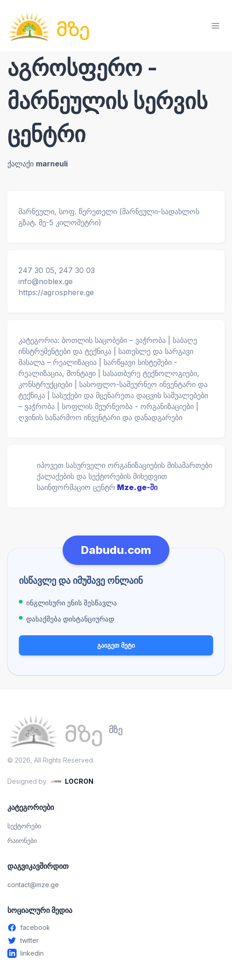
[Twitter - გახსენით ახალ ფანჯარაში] (116, 940)
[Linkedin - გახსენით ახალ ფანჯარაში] (116, 953)
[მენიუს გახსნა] (215, 26)
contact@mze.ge (33, 885)
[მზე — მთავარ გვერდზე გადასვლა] (49, 26)
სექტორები (24, 826)
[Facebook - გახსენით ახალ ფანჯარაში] (116, 928)
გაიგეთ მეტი (116, 645)
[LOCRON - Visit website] (72, 781)
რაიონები (22, 840)
